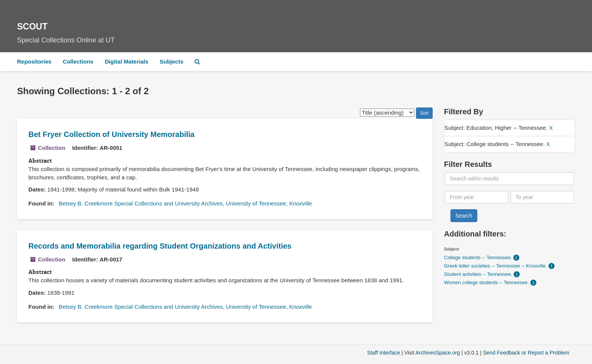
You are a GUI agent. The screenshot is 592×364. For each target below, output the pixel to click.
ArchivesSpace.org (438, 353)
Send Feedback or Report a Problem (526, 353)
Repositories (34, 61)
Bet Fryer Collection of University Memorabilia (111, 134)
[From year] (477, 197)
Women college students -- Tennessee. (487, 282)
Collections (78, 61)
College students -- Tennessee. (479, 257)
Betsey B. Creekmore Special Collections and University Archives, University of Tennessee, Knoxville (185, 203)
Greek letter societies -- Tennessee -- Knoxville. (496, 266)
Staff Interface (384, 353)
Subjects (172, 61)
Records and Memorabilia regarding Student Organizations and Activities (160, 246)
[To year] (542, 197)
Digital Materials (127, 61)
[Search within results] (509, 179)
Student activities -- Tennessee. (479, 274)
